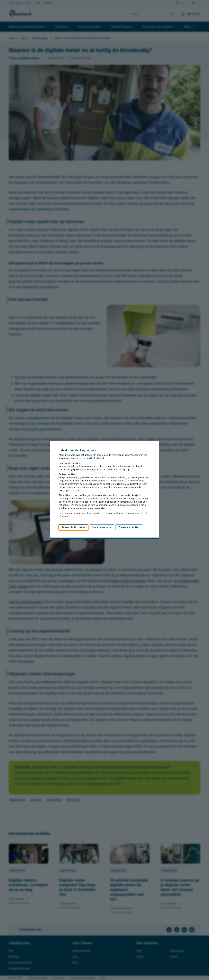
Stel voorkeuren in (102, 527)
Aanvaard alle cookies (73, 527)
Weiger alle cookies (129, 527)
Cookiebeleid (97, 458)
